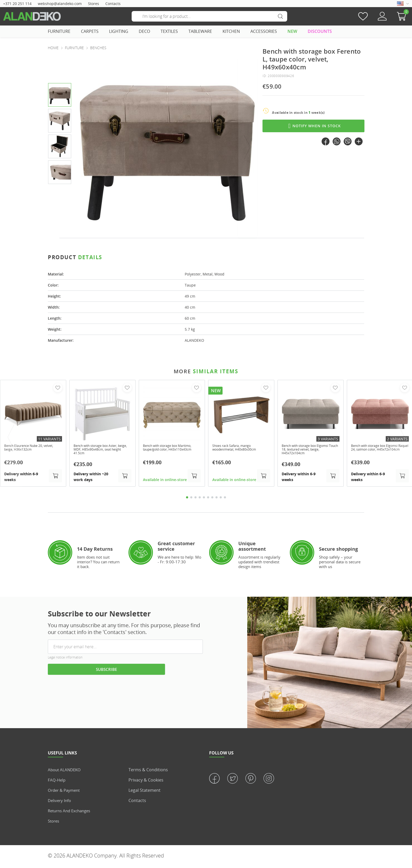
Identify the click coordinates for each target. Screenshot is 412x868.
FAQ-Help (57, 782)
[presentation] (248, 147)
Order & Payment (65, 792)
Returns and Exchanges (71, 813)
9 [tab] (221, 499)
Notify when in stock (313, 126)
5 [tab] (204, 499)
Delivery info (60, 802)
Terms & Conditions (148, 772)
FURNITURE (59, 31)
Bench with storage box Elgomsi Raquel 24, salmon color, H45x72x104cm (379, 450)
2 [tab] (191, 499)
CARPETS (90, 31)
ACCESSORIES (264, 31)
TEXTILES (169, 31)
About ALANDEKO (65, 772)
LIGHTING (119, 31)
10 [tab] (225, 499)
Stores (94, 4)
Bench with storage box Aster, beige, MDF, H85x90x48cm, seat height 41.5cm (101, 450)
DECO (144, 31)
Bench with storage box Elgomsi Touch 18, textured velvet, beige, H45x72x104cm (310, 450)
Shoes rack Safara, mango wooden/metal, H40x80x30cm (238, 448)
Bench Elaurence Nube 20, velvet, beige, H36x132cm (27, 448)
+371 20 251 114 (17, 4)
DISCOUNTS (320, 31)
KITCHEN (231, 31)
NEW (292, 31)
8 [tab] (217, 499)
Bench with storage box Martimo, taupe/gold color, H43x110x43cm (166, 450)
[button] (403, 16)
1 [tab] (187, 499)
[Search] (209, 16)
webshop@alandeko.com (60, 4)
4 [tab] (200, 499)
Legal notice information (65, 659)
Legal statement (145, 792)
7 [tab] (212, 499)
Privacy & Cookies (146, 782)
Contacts (113, 4)
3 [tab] (195, 499)
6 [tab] (208, 499)
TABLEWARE (200, 31)
